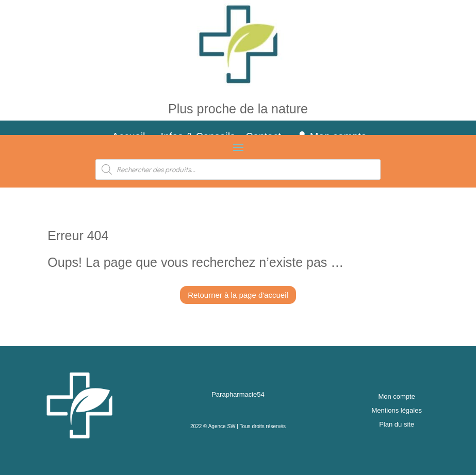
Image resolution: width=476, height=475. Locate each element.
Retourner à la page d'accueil (238, 295)
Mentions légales (397, 410)
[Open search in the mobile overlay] (238, 169)
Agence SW (222, 426)
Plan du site (397, 424)
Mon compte (397, 396)
